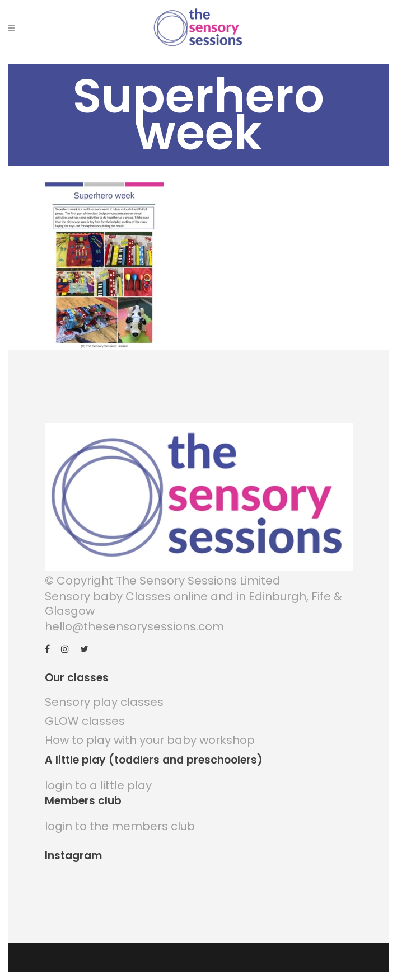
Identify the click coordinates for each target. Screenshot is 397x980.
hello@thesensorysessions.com (134, 626)
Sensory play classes (104, 702)
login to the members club (120, 826)
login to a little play (98, 785)
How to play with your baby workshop (150, 740)
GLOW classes (85, 721)
